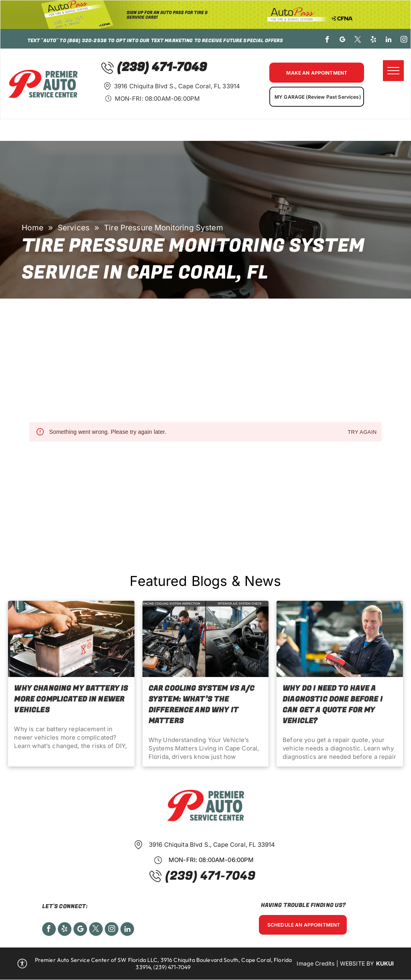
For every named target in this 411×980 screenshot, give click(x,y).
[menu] (393, 71)
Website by (357, 963)
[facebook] (327, 41)
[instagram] (404, 41)
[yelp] (373, 41)
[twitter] (358, 41)
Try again (362, 432)
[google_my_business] (343, 41)
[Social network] (80, 930)
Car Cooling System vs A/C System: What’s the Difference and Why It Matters (202, 705)
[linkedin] (389, 41)
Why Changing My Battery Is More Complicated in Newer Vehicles (71, 699)
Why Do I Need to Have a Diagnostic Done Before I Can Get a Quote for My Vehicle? (333, 705)
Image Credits (315, 963)
